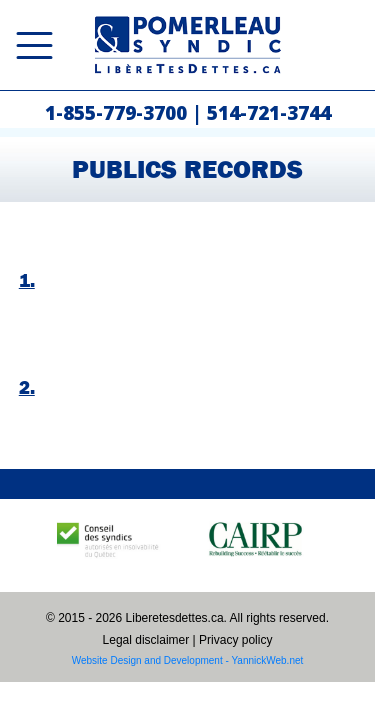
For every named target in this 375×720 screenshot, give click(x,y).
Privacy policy (235, 640)
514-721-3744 (269, 113)
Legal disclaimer (146, 640)
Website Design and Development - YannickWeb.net (188, 660)
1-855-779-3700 (116, 113)
